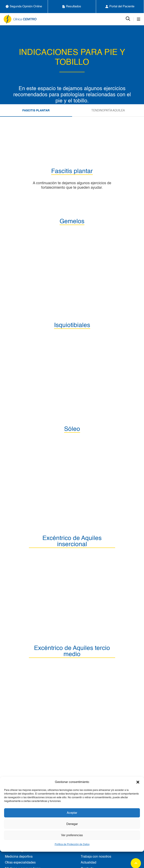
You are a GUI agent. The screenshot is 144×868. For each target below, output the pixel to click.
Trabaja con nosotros (96, 857)
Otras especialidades (20, 863)
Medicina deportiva (19, 857)
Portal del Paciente (120, 7)
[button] (138, 782)
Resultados (72, 7)
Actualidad (88, 863)
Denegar (72, 824)
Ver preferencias (72, 835)
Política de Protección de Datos (72, 845)
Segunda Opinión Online (24, 7)
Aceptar (72, 813)
